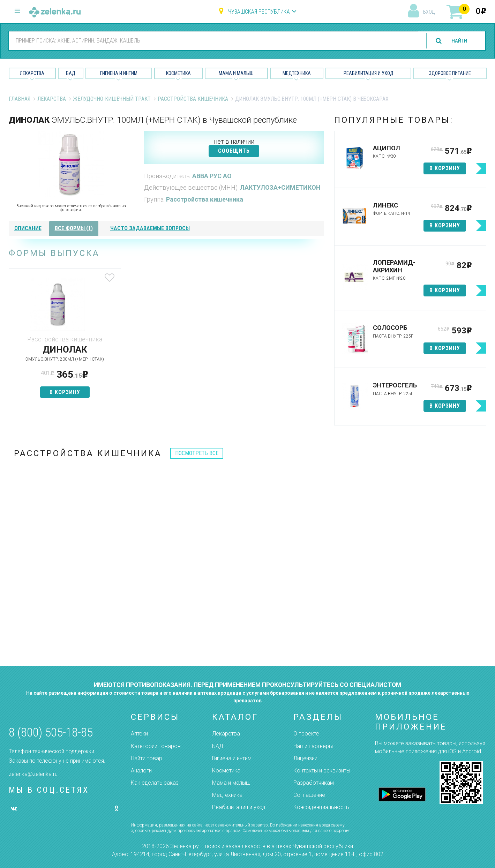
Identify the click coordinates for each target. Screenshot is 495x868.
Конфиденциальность (321, 807)
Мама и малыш (236, 73)
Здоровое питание (450, 73)
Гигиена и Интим (119, 73)
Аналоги (141, 771)
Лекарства (32, 73)
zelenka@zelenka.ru (33, 774)
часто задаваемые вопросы (150, 228)
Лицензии (305, 758)
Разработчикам (314, 783)
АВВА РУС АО (212, 176)
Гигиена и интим (232, 758)
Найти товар (147, 758)
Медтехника (297, 73)
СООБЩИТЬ (234, 151)
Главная (20, 99)
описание (28, 228)
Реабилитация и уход (369, 73)
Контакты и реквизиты (322, 771)
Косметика (178, 73)
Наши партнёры (313, 746)
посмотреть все (197, 453)
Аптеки (139, 734)
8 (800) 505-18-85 (51, 733)
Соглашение (309, 795)
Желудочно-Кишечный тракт (112, 99)
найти (458, 41)
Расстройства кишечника (193, 99)
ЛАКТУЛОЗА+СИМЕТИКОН (280, 187)
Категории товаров (156, 746)
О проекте (306, 734)
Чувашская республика (259, 12)
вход (429, 12)
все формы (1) (74, 228)
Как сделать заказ (155, 783)
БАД (71, 73)
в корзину (61, 392)
